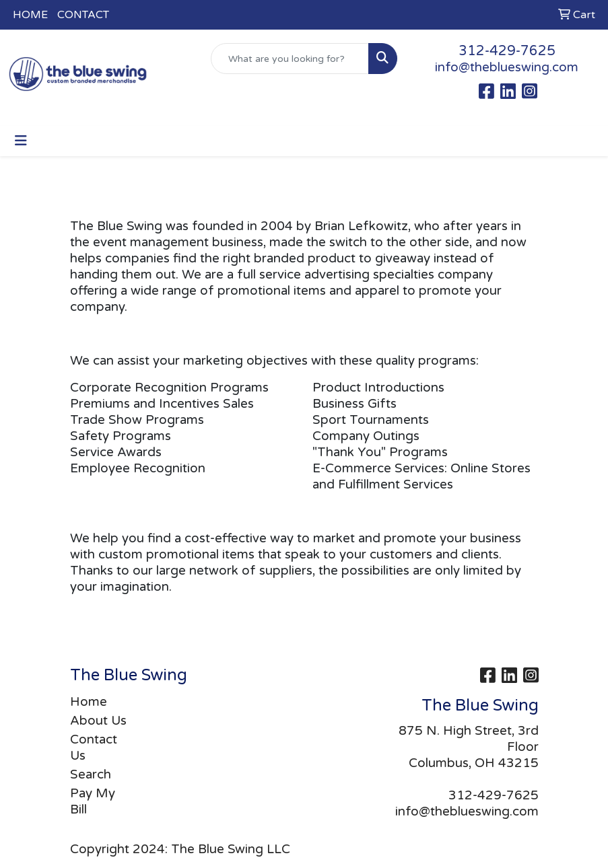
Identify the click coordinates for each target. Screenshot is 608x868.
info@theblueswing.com (507, 67)
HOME (30, 15)
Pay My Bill (93, 801)
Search (91, 774)
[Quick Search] (290, 59)
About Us (98, 721)
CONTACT (83, 15)
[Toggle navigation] (21, 141)
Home (89, 702)
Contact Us (94, 748)
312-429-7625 (507, 51)
